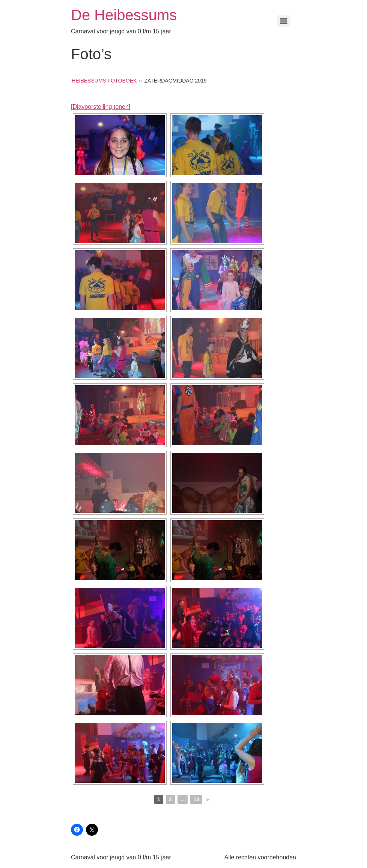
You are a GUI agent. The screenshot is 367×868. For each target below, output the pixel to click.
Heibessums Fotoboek (104, 81)
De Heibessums (124, 15)
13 (196, 799)
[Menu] (284, 21)
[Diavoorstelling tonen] (101, 107)
